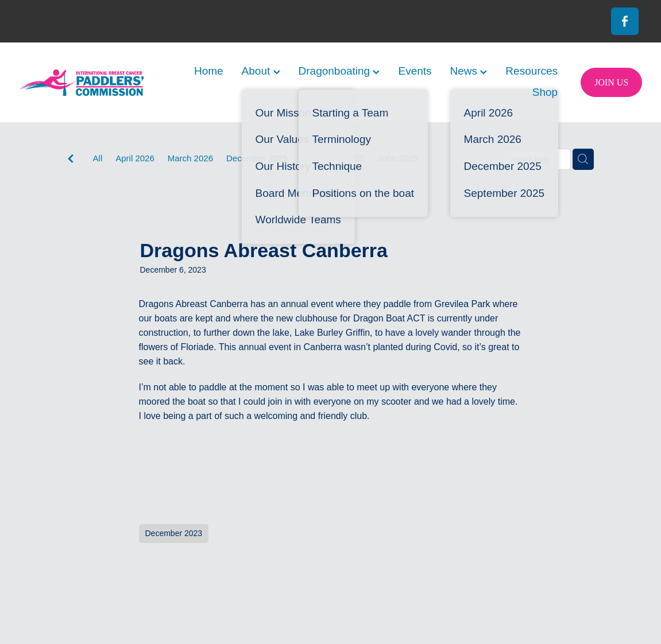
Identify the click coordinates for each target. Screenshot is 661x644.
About (261, 71)
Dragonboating (339, 71)
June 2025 (398, 158)
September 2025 (333, 158)
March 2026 (190, 158)
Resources (531, 71)
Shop (545, 92)
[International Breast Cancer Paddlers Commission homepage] (81, 82)
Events (415, 71)
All (98, 158)
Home (209, 71)
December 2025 (257, 158)
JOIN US (611, 82)
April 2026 (135, 158)
